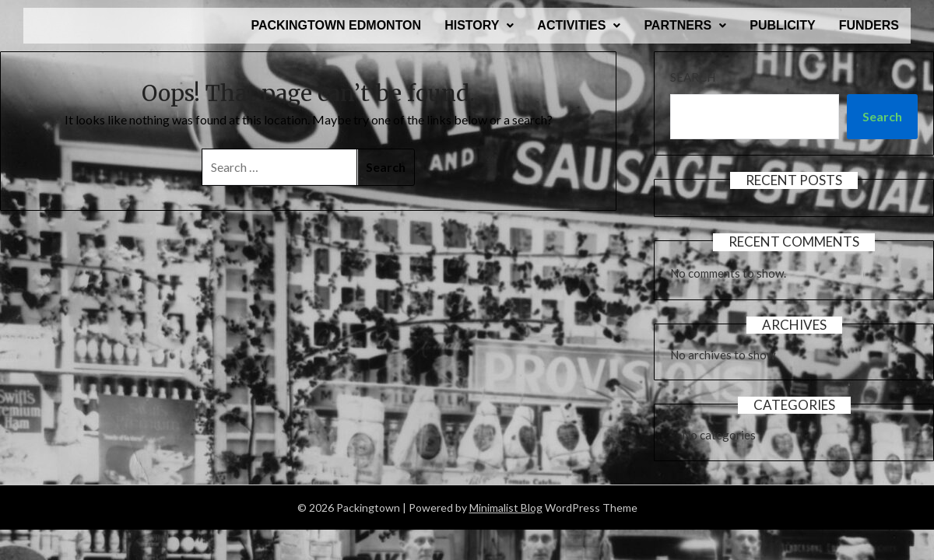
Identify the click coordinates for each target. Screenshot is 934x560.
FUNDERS (869, 25)
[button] (479, 26)
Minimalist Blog (506, 507)
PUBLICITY (782, 25)
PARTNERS (685, 25)
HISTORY (479, 25)
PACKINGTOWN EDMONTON (336, 25)
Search (693, 77)
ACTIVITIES (579, 25)
